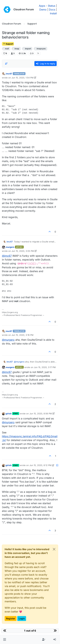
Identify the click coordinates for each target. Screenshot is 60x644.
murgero (10, 247)
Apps (42, 6)
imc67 (9, 74)
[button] (5, 640)
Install (53, 13)
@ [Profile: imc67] (7, 256)
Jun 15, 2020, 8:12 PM (40, 465)
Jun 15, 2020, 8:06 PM (41, 414)
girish (9, 414)
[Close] (54, 549)
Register (11, 618)
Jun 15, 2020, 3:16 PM (22, 335)
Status (52, 6)
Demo (43, 10)
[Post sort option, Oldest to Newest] (6, 64)
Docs (52, 10)
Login (22, 618)
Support (8, 44)
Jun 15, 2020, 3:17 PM (45, 367)
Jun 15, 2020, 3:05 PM (23, 251)
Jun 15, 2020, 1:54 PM (22, 78)
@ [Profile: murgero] (8, 340)
